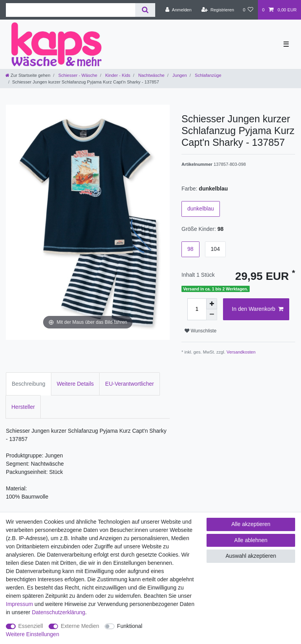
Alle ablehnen (251, 540)
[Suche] (145, 10)
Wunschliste (200, 331)
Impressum (19, 604)
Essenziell (31, 626)
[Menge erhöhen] (212, 304)
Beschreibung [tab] (29, 384)
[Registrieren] (218, 10)
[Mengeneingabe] (197, 309)
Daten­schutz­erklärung (58, 612)
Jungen (179, 75)
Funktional (130, 626)
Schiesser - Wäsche (77, 75)
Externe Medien (80, 626)
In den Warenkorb (258, 309)
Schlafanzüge (208, 75)
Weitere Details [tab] (75, 384)
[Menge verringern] (212, 315)
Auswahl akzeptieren (251, 556)
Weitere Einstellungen (33, 634)
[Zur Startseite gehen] (28, 75)
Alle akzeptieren (251, 524)
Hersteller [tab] (23, 407)
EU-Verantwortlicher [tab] (130, 384)
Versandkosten (241, 352)
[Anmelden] (179, 10)
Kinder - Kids (117, 75)
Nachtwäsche (151, 75)
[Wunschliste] (248, 10)
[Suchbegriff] (71, 10)
